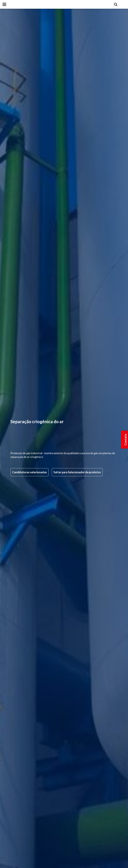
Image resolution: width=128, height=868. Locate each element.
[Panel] (4, 4)
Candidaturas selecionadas (29, 472)
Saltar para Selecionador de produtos (77, 472)
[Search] (116, 4)
